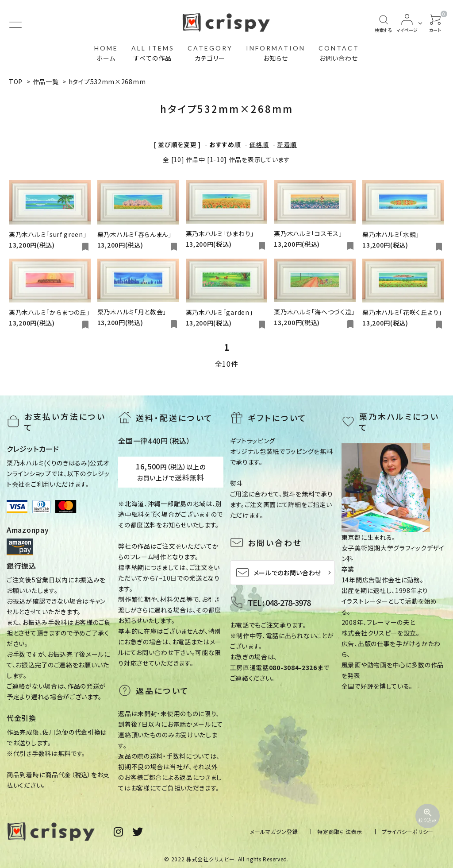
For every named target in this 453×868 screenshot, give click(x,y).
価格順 (259, 144)
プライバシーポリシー (408, 831)
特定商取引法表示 (340, 831)
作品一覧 (46, 81)
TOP (16, 81)
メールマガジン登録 (274, 831)
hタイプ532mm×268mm (107, 81)
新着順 (287, 144)
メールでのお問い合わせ (279, 573)
